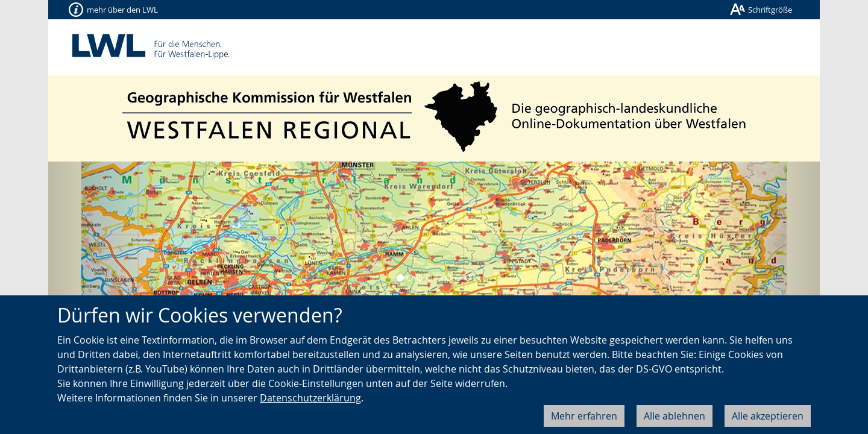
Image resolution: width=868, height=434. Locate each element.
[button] (106, 233)
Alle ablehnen (675, 416)
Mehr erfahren (584, 416)
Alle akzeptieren (768, 416)
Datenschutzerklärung (310, 398)
